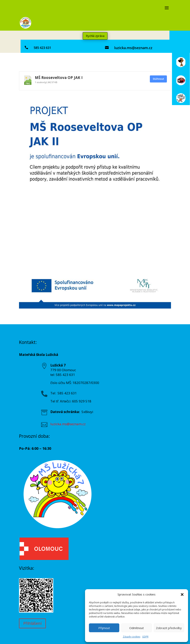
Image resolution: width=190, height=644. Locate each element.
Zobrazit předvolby (169, 628)
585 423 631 (42, 48)
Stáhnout (158, 79)
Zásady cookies (132, 637)
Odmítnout (137, 628)
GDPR (145, 637)
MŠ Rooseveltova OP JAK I (59, 77)
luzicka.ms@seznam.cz (133, 48)
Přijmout (104, 628)
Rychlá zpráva (95, 36)
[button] (182, 595)
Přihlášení (32, 623)
